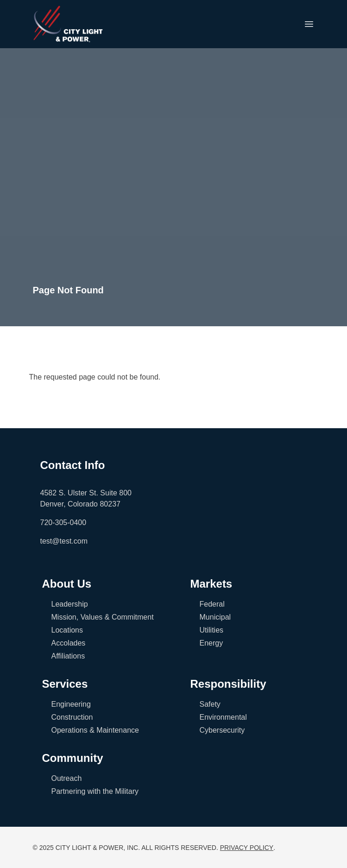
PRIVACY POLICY (247, 848)
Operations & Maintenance (95, 730)
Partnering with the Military (95, 791)
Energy (211, 643)
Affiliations (68, 656)
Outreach (67, 778)
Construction (72, 717)
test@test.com (64, 541)
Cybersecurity (222, 730)
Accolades (69, 643)
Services (65, 684)
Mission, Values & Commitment (103, 617)
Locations (67, 630)
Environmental (223, 717)
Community (73, 758)
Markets (211, 584)
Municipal (215, 617)
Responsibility (228, 684)
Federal (212, 604)
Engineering (71, 704)
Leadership (70, 604)
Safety (210, 704)
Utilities (212, 630)
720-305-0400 (63, 523)
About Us (67, 584)
